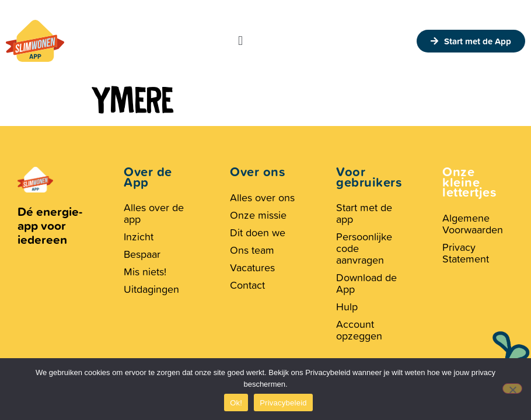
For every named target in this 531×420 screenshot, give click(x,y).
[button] (240, 41)
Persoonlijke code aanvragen (364, 248)
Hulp (347, 307)
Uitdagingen (151, 289)
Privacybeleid (283, 403)
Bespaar (142, 254)
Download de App (366, 283)
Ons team (252, 250)
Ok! (236, 403)
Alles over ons (262, 197)
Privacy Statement (466, 253)
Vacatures (252, 267)
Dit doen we (258, 232)
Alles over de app (154, 213)
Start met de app (364, 213)
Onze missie (258, 215)
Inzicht (139, 237)
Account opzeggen (359, 330)
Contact (247, 285)
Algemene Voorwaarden (473, 224)
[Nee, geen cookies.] (512, 388)
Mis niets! (145, 272)
